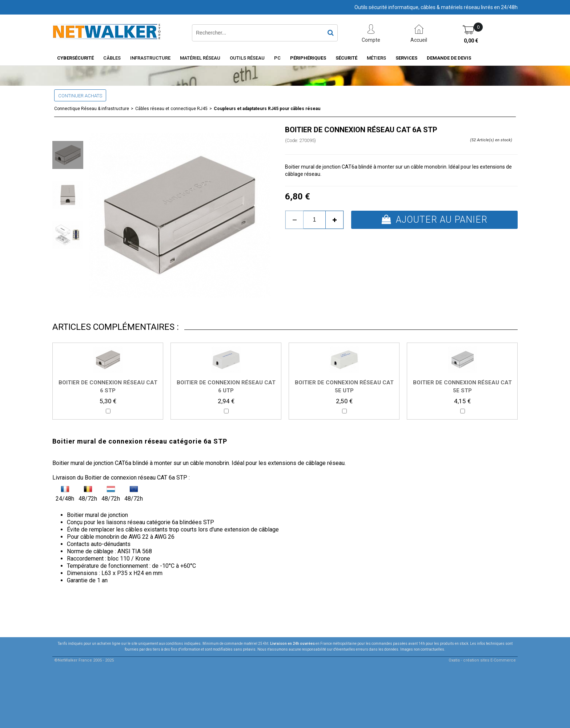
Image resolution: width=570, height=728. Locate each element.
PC (277, 58)
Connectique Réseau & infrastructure (92, 109)
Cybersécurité (75, 58)
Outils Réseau (247, 58)
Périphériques (308, 58)
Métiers (376, 58)
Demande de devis (449, 58)
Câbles (112, 58)
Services (406, 58)
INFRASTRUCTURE (150, 58)
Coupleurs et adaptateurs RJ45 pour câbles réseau (267, 109)
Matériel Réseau (200, 58)
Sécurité (346, 58)
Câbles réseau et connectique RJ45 (171, 109)
